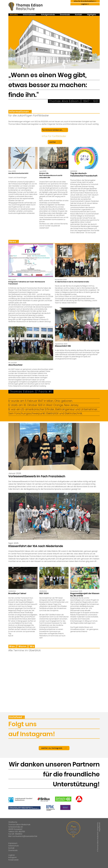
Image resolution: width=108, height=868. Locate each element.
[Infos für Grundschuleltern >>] (85, 1)
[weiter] (55, 142)
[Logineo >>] (85, 4)
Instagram (13, 857)
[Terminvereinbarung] (55, 130)
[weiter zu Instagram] (54, 748)
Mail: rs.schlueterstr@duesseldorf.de (23, 836)
